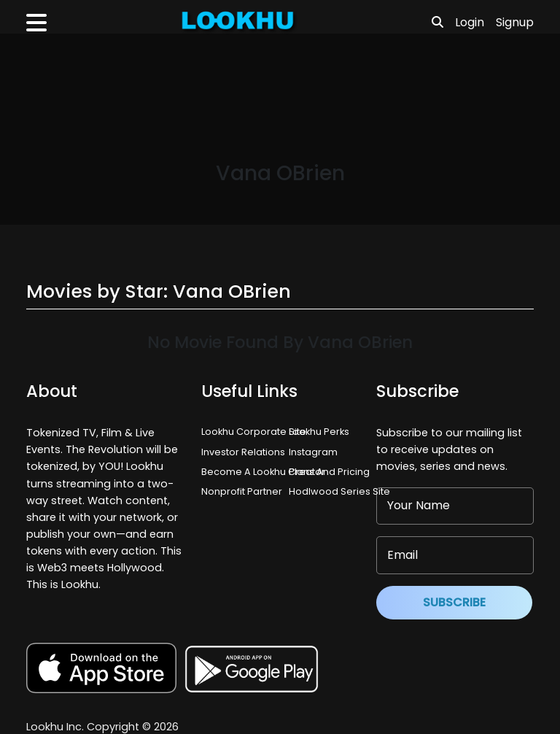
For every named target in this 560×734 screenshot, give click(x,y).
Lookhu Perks (319, 432)
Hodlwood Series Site (339, 491)
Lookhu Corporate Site (256, 432)
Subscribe (454, 602)
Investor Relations (243, 452)
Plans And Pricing (329, 472)
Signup (515, 22)
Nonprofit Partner (242, 491)
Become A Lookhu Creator (263, 472)
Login (470, 22)
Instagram (313, 452)
